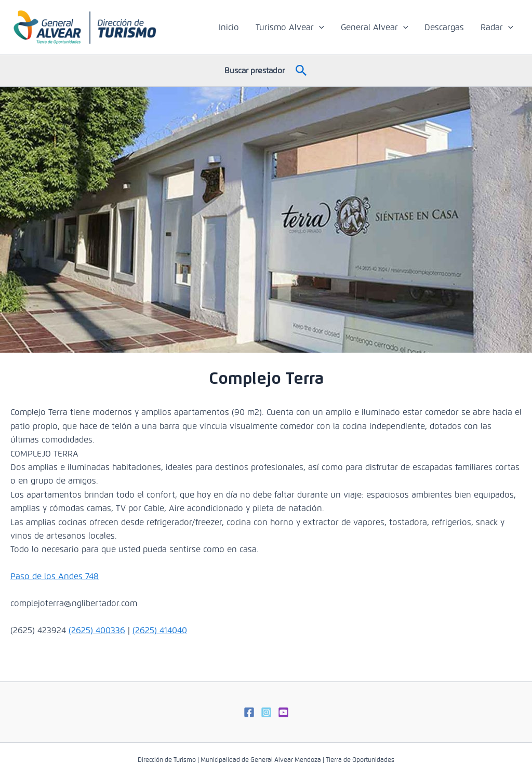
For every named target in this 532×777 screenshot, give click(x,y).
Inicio (229, 27)
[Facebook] (249, 712)
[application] (319, 28)
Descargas (444, 27)
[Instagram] (266, 712)
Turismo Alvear (290, 28)
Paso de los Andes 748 (55, 576)
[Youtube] (283, 712)
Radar (497, 28)
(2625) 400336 (97, 630)
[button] (301, 71)
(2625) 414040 (160, 630)
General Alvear (375, 28)
